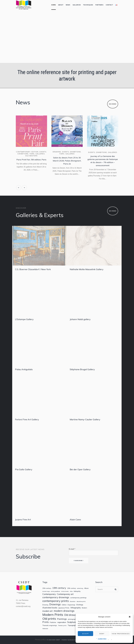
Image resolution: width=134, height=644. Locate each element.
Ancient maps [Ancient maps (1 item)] (46, 591)
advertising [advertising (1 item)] (80, 588)
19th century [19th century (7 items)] (59, 588)
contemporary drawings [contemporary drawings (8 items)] (56, 597)
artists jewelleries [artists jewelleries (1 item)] (55, 591)
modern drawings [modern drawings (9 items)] (64, 611)
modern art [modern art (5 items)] (47, 611)
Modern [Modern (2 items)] (84, 608)
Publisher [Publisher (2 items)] (53, 622)
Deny (102, 634)
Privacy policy (40, 640)
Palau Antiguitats (24, 369)
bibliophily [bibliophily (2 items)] (77, 591)
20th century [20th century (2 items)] (72, 588)
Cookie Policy (102, 639)
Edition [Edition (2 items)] (64, 605)
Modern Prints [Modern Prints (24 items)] (53, 615)
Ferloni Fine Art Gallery (27, 419)
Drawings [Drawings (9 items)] (55, 604)
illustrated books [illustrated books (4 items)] (50, 608)
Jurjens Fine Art (23, 519)
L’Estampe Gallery (24, 319)
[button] (130, 617)
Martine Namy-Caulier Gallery (85, 419)
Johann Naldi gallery (80, 319)
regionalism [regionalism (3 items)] (62, 622)
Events (43, 152)
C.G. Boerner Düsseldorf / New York (33, 269)
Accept (85, 634)
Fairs (32, 154)
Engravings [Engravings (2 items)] (71, 605)
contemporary (23, 152)
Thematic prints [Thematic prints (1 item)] (62, 626)
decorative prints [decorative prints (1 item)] (81, 602)
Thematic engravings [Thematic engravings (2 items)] (50, 625)
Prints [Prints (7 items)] (46, 622)
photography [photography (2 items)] (72, 619)
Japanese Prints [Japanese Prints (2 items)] (64, 608)
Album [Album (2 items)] (86, 588)
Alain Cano (75, 519)
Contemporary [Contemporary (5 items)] (49, 594)
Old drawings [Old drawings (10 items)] (72, 615)
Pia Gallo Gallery (24, 469)
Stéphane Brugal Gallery (82, 369)
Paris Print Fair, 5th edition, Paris (31, 160)
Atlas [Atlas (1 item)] (71, 591)
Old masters (31, 156)
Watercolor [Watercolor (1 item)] (45, 629)
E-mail (72, 549)
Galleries (40, 154)
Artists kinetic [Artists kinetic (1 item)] (65, 591)
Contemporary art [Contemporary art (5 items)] (65, 594)
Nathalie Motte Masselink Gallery (87, 269)
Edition (35, 152)
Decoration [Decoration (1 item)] (73, 602)
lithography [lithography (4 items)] (76, 608)
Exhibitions (23, 154)
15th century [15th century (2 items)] (47, 588)
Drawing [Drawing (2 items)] (45, 605)
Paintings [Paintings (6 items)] (62, 619)
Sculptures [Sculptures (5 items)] (72, 622)
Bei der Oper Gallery (80, 469)
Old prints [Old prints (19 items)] (49, 619)
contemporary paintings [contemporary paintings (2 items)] (78, 598)
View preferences (121, 634)
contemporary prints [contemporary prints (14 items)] (56, 601)
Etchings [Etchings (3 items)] (80, 605)
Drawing (57, 152)
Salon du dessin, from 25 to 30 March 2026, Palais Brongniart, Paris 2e (67, 161)
